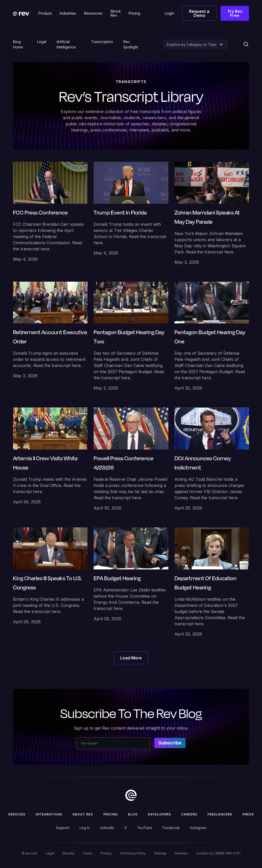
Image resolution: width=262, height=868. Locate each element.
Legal (42, 42)
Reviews (181, 853)
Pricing (111, 814)
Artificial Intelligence (66, 44)
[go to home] (131, 795)
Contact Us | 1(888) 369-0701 (218, 853)
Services (17, 814)
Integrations (49, 814)
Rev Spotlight (131, 44)
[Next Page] (131, 658)
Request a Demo (199, 13)
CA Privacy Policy (133, 853)
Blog (133, 814)
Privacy (106, 853)
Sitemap (160, 853)
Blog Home (18, 44)
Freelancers (220, 814)
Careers (189, 814)
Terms (88, 853)
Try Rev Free (235, 13)
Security (68, 853)
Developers (159, 814)
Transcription (102, 42)
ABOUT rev (83, 814)
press (248, 814)
